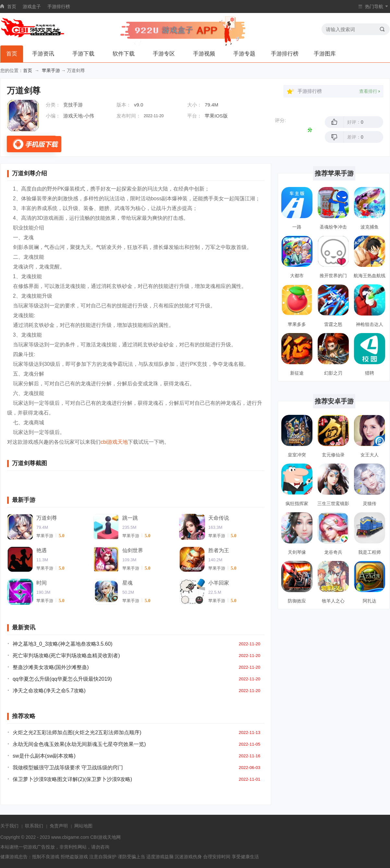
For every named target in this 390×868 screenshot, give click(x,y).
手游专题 (244, 54)
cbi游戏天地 (114, 442)
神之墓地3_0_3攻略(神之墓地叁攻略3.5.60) (63, 644)
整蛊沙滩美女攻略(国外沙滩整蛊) (51, 667)
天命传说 (219, 518)
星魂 (128, 583)
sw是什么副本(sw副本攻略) (44, 756)
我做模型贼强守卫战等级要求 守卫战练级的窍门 (68, 768)
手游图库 (325, 54)
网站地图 (83, 826)
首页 (12, 6)
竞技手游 (73, 105)
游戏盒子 (32, 6)
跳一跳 (130, 518)
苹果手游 (51, 70)
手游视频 (204, 54)
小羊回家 (219, 583)
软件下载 (124, 54)
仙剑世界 (133, 550)
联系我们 (34, 826)
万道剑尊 (47, 518)
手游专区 (164, 54)
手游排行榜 (59, 6)
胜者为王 (219, 550)
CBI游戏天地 (103, 837)
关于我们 (9, 826)
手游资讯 (43, 54)
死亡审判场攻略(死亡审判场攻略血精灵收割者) (66, 656)
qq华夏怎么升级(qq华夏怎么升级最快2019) (62, 679)
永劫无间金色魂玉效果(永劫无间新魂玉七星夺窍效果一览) (79, 744)
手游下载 (83, 54)
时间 (42, 583)
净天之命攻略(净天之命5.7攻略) (49, 691)
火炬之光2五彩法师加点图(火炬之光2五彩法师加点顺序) (77, 732)
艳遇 (42, 550)
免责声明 (59, 826)
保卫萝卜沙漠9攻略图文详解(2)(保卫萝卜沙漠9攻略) (72, 779)
